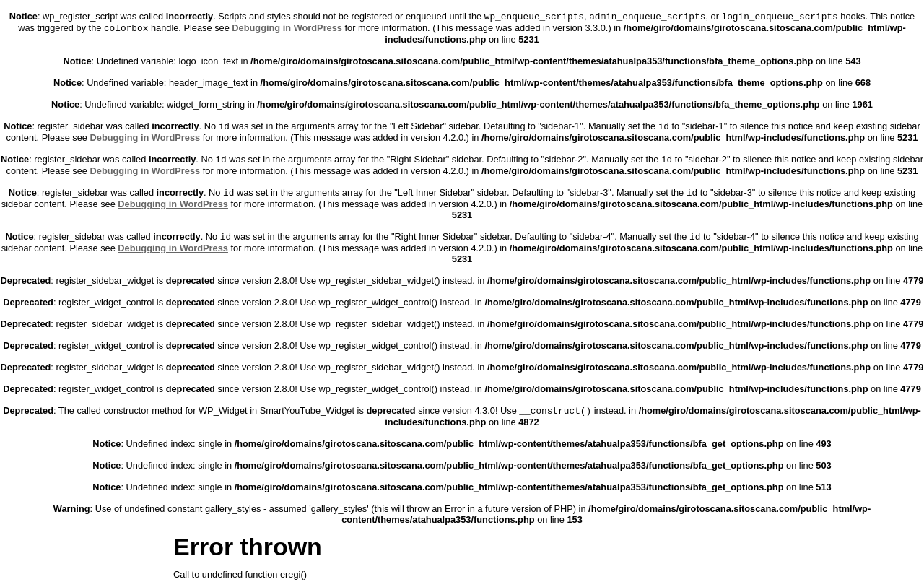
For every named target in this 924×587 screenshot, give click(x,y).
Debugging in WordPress (287, 28)
